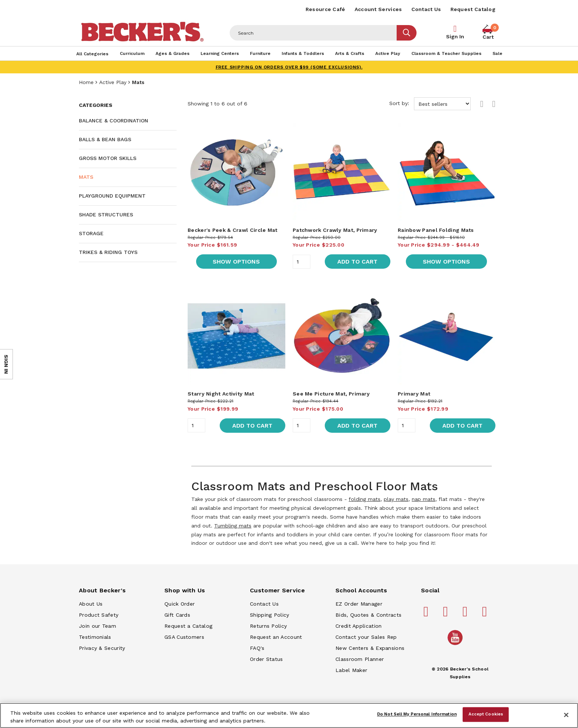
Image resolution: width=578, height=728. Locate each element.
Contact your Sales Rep (366, 637)
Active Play (113, 82)
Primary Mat (414, 394)
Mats (86, 177)
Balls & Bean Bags (105, 139)
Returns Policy (268, 626)
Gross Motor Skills (108, 158)
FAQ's (257, 648)
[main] (342, 326)
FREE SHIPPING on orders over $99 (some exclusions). (289, 67)
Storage (91, 233)
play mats (396, 499)
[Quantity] (302, 262)
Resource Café (325, 9)
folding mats (365, 499)
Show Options (236, 262)
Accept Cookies (486, 714)
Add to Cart (357, 262)
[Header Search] (313, 33)
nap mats (424, 499)
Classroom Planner (360, 659)
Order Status (267, 659)
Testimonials (95, 637)
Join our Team (98, 626)
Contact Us (426, 9)
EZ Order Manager (359, 604)
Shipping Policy (270, 615)
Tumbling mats (233, 526)
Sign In (455, 36)
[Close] (566, 715)
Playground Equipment (112, 196)
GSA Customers (184, 637)
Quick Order (180, 604)
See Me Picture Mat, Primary (331, 394)
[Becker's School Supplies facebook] (427, 614)
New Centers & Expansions (370, 648)
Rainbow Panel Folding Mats (436, 230)
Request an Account (276, 637)
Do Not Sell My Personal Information (417, 714)
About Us (91, 604)
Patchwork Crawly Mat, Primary (335, 230)
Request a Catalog (188, 626)
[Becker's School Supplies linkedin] (486, 614)
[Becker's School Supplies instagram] (466, 614)
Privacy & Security (102, 648)
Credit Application (358, 626)
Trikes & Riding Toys (108, 252)
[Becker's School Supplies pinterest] (447, 614)
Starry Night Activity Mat (221, 394)
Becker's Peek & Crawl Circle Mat (233, 230)
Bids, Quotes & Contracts (368, 615)
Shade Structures (106, 215)
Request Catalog (473, 9)
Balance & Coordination (114, 121)
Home (86, 82)
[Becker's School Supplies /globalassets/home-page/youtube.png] (456, 645)
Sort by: (430, 104)
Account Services (378, 9)
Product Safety (99, 615)
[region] (289, 715)
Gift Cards (177, 615)
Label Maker (351, 670)
